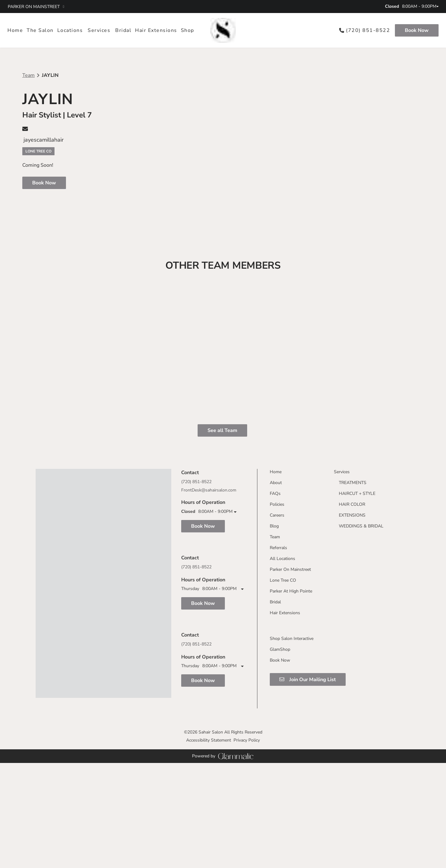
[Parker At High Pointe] (289, 714)
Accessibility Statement (209, 845)
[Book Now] (416, 30)
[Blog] (272, 649)
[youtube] (245, 6)
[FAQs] (273, 616)
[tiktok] (234, 6)
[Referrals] (276, 670)
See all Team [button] (222, 553)
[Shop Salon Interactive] (289, 761)
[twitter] (223, 6)
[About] (273, 605)
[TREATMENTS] (350, 605)
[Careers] (275, 638)
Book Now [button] (44, 183)
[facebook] (201, 6)
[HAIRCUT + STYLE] (355, 616)
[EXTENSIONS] (350, 638)
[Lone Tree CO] (280, 703)
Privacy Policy (247, 845)
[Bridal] (123, 30)
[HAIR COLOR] (350, 627)
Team (28, 75)
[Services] (99, 30)
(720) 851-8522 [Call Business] (196, 648)
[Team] (272, 660)
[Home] (16, 30)
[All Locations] (280, 681)
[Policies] (275, 627)
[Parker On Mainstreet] (288, 692)
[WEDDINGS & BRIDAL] (359, 649)
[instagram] (212, 6)
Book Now (417, 30)
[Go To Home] (223, 30)
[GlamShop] (278, 772)
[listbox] (40, 30)
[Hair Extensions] (156, 30)
